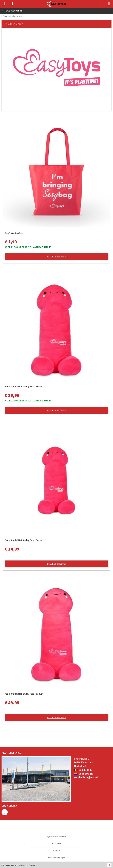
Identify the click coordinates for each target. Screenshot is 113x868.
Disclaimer (57, 844)
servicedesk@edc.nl (86, 777)
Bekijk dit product (57, 257)
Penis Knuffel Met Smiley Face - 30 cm (23, 540)
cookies (32, 865)
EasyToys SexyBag (14, 233)
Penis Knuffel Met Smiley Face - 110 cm (24, 694)
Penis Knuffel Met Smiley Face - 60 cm (23, 387)
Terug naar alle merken (12, 16)
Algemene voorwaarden (56, 837)
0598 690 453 (84, 774)
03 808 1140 (83, 770)
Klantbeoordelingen (56, 858)
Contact (57, 851)
